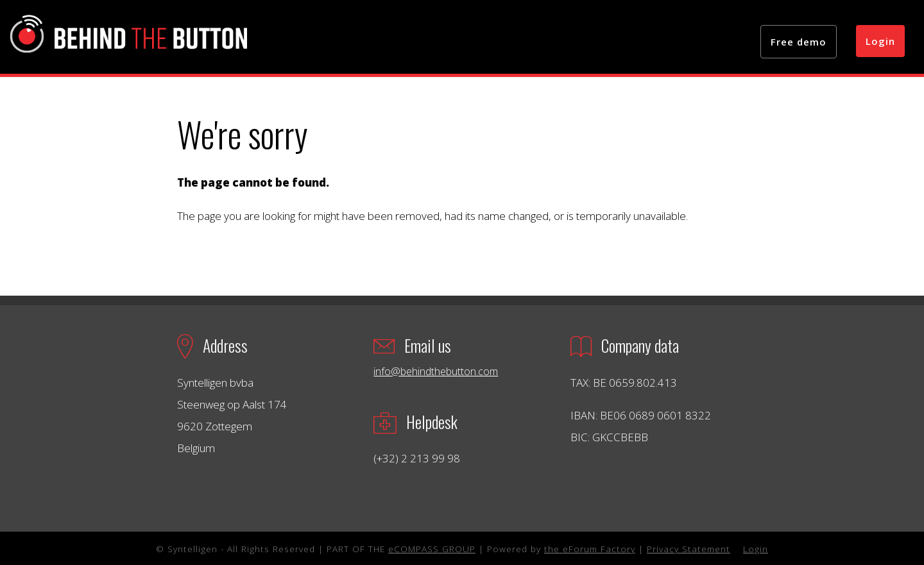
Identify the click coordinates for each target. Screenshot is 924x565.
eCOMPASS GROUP (432, 549)
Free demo (799, 42)
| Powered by (510, 549)
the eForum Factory (590, 549)
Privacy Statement (689, 549)
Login (880, 41)
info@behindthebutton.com (436, 371)
